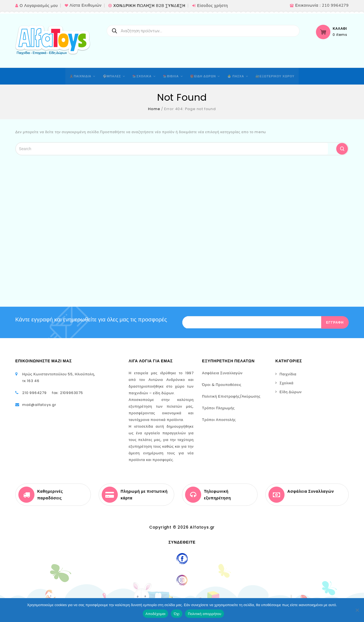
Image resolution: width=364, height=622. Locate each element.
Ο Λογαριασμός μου (39, 6)
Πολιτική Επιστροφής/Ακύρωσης (231, 396)
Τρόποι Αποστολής (219, 420)
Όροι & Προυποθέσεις (222, 385)
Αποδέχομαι (156, 614)
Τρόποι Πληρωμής (218, 408)
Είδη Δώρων (291, 392)
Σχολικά (286, 383)
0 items (340, 35)
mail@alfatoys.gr (39, 405)
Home (154, 109)
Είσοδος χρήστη (212, 6)
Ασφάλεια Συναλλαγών (222, 373)
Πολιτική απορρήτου (205, 614)
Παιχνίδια (288, 374)
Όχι (177, 614)
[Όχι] (357, 610)
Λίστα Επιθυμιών (85, 5)
